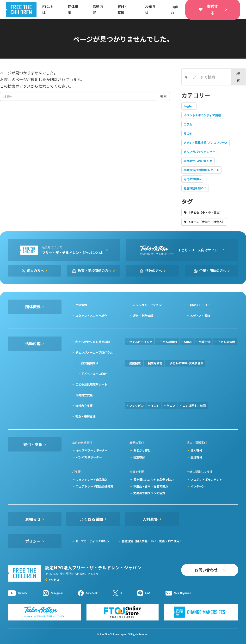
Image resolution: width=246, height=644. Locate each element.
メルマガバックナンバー (199, 152)
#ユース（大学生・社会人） (207, 222)
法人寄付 (196, 450)
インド (155, 406)
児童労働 (205, 342)
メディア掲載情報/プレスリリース (206, 142)
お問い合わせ (206, 570)
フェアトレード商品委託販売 (95, 486)
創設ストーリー (200, 305)
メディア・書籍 (200, 316)
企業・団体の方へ (213, 271)
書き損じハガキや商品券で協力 (154, 479)
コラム (188, 124)
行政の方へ (154, 271)
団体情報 (81, 305)
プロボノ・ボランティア (206, 479)
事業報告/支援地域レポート (201, 170)
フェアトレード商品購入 (92, 479)
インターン (198, 486)
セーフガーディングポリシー (94, 541)
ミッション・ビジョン (147, 305)
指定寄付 (139, 457)
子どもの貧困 (226, 342)
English (189, 106)
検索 (238, 77)
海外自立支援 (84, 406)
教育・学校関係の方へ (95, 271)
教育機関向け (90, 363)
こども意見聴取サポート (91, 384)
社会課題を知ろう (195, 188)
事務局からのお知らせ (198, 161)
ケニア (171, 406)
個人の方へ (35, 271)
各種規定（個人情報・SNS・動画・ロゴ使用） (152, 541)
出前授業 (135, 363)
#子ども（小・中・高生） (205, 212)
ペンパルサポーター (89, 457)
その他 (188, 133)
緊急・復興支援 (86, 416)
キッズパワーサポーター (92, 450)
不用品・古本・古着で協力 (151, 486)
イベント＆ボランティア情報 (202, 115)
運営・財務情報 (143, 316)
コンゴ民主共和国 (194, 406)
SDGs (188, 342)
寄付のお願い (192, 179)
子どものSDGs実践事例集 (186, 363)
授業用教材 (155, 363)
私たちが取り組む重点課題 (93, 342)
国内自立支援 (84, 395)
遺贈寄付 (196, 457)
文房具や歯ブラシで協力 (149, 493)
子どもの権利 (168, 342)
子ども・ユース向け (94, 374)
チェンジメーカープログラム (94, 352)
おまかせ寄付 (142, 450)
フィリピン (136, 406)
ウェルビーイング (141, 342)
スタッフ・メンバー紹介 (91, 316)
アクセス (54, 580)
